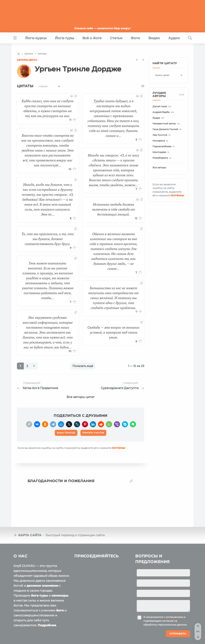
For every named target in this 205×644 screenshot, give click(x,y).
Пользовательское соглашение (34, 636)
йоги (60, 584)
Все (182, 94)
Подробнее (47, 598)
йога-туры (39, 569)
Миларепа (161, 141)
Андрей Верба (164, 112)
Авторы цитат (27, 60)
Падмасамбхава (164, 147)
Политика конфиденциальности (82, 636)
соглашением (174, 590)
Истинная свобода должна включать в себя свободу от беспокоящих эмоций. (114, 209)
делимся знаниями (42, 559)
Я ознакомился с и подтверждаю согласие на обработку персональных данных (165, 594)
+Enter (119, 446)
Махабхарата (162, 158)
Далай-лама (162, 107)
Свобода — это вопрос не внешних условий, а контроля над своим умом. (113, 332)
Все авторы (159, 167)
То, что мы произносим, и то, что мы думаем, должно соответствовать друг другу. (48, 239)
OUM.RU (35, 629)
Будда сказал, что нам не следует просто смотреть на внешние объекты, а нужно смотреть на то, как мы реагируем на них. (48, 108)
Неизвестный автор (167, 124)
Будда (159, 118)
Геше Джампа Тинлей (167, 129)
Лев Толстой (162, 135)
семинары (60, 569)
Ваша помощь (166, 629)
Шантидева (161, 152)
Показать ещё (83, 366)
